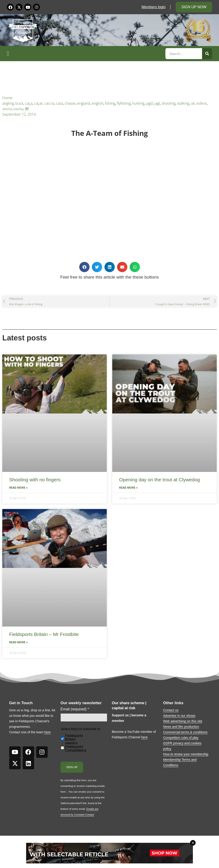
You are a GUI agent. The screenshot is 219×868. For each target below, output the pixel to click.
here (47, 732)
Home (7, 98)
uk (193, 103)
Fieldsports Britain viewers (74, 739)
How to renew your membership (186, 754)
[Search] (207, 54)
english (98, 103)
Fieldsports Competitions (76, 749)
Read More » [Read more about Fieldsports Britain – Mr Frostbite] (18, 642)
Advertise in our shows (179, 716)
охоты (18, 109)
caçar (38, 103)
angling (8, 103)
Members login (154, 7)
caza (59, 103)
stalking (183, 103)
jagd (149, 103)
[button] (85, 54)
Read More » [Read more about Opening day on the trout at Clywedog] (128, 488)
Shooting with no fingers (35, 480)
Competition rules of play (181, 738)
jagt (157, 103)
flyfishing (124, 103)
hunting (138, 103)
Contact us (171, 710)
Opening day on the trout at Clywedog (160, 480)
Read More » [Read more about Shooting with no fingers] (18, 488)
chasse (70, 103)
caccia (49, 103)
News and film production (181, 727)
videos (202, 103)
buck (19, 103)
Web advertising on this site (183, 721)
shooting (169, 103)
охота (7, 109)
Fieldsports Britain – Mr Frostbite (44, 634)
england (84, 103)
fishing (110, 103)
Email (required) (75, 709)
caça (29, 103)
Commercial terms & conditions (185, 732)
